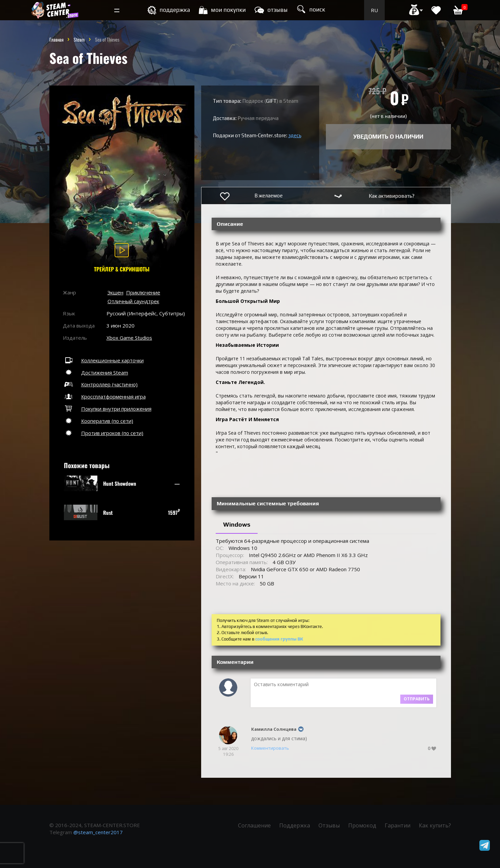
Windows (237, 524)
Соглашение (254, 825)
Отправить (417, 699)
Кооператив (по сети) (98, 421)
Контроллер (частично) (100, 384)
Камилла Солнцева (274, 729)
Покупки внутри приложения (107, 409)
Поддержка (295, 825)
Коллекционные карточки (103, 360)
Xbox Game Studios (129, 338)
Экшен (115, 292)
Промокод (362, 825)
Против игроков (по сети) (103, 433)
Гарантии (398, 825)
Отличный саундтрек (133, 301)
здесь (295, 135)
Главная (56, 39)
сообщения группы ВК (279, 639)
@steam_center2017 (98, 832)
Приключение (143, 292)
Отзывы (329, 825)
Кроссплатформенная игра (104, 396)
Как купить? (435, 825)
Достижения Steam (96, 372)
